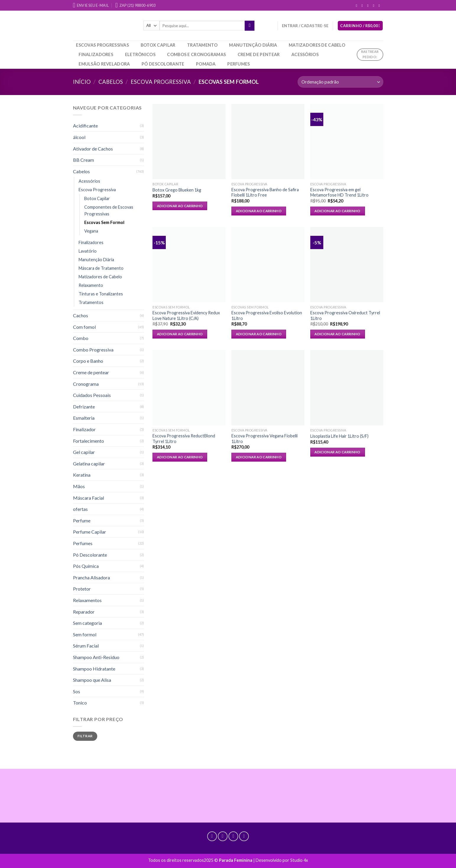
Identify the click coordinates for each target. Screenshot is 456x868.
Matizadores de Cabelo (317, 45)
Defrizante (84, 407)
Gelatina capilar (89, 464)
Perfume (82, 520)
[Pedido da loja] (340, 82)
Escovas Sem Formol (104, 222)
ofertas (80, 509)
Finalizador (84, 429)
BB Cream (83, 160)
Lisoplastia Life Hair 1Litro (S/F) (339, 436)
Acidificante (85, 126)
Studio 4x (299, 860)
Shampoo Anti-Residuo (96, 657)
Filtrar (85, 736)
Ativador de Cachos (93, 149)
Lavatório (88, 251)
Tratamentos (91, 302)
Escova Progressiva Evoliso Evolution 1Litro (267, 316)
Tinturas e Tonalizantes (101, 294)
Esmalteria (84, 418)
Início (82, 82)
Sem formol (85, 634)
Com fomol (84, 327)
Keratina (82, 475)
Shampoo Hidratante (94, 669)
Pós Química (86, 566)
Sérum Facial (86, 646)
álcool (79, 137)
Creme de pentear (259, 54)
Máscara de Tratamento (101, 268)
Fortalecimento (89, 441)
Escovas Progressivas (102, 45)
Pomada (206, 64)
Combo (81, 338)
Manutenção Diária (253, 45)
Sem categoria (87, 623)
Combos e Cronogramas (196, 54)
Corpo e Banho (88, 361)
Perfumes (238, 64)
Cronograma (86, 384)
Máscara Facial (89, 498)
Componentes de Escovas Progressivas (109, 210)
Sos (77, 691)
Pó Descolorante (163, 64)
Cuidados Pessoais (92, 395)
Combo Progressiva (93, 350)
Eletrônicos (140, 54)
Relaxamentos (87, 600)
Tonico (80, 703)
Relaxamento (91, 285)
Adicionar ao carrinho (180, 206)
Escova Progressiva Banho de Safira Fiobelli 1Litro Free (265, 192)
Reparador (84, 612)
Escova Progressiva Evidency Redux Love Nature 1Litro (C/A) (186, 316)
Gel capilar (84, 452)
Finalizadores (96, 54)
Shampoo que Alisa (92, 680)
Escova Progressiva (161, 82)
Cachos (81, 315)
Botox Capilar (158, 45)
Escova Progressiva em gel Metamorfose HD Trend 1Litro (339, 192)
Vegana (91, 231)
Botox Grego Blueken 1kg (177, 190)
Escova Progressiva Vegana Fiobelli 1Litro (264, 439)
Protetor (82, 589)
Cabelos (111, 82)
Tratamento (202, 45)
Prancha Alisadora (91, 577)
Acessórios (305, 54)
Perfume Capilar (90, 532)
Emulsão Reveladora (104, 64)
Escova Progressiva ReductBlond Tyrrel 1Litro (184, 439)
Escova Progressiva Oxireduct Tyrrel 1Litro (345, 316)
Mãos (79, 486)
